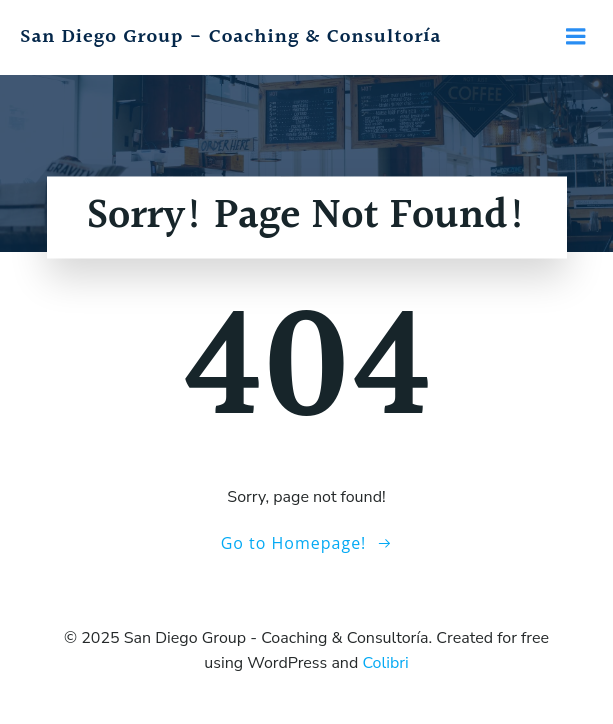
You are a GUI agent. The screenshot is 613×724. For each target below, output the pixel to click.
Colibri (385, 663)
